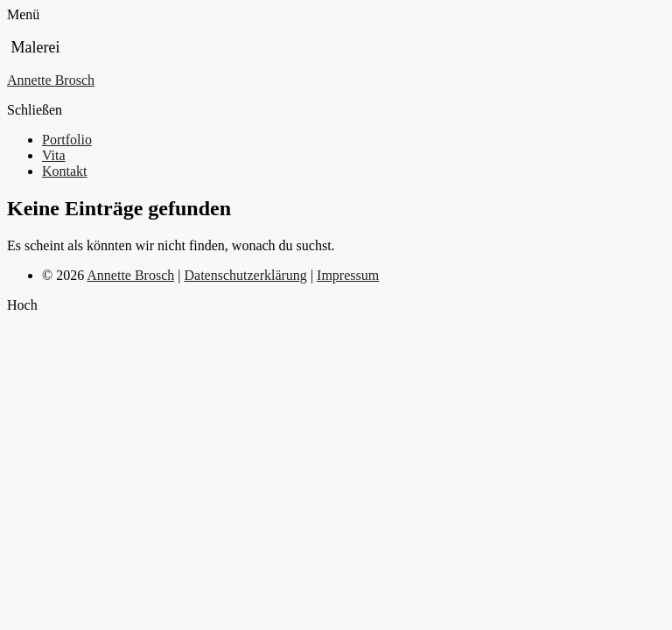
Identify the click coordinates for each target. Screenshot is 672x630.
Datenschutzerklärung (245, 275)
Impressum (348, 275)
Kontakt (65, 171)
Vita (54, 155)
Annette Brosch (51, 80)
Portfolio (67, 140)
